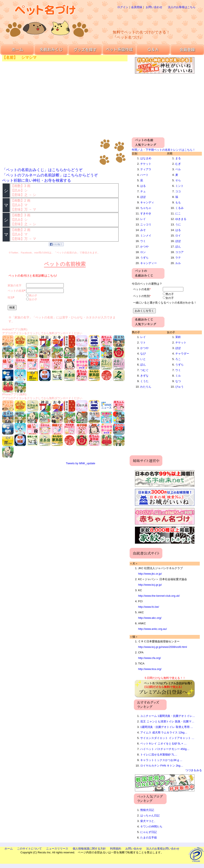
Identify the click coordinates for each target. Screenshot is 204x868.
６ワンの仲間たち (151, 826)
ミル (178, 376)
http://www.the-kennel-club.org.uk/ (159, 596)
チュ (143, 191)
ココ (178, 191)
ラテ (178, 258)
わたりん (146, 387)
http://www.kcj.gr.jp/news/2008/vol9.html (163, 647)
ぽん (178, 247)
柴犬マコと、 (149, 821)
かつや (144, 247)
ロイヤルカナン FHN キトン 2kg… (162, 766)
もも (178, 202)
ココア (179, 252)
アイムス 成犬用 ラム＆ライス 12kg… (164, 732)
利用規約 (116, 849)
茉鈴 (178, 337)
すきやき (146, 213)
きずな (144, 376)
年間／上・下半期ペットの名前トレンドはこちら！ (164, 150)
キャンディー (149, 263)
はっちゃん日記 (150, 815)
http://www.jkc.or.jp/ (150, 574)
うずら (144, 258)
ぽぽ (143, 197)
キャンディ (147, 202)
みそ (143, 230)
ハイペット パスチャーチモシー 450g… (165, 749)
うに (178, 224)
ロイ (178, 236)
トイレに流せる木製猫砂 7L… (159, 755)
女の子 (33, 299)
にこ (178, 213)
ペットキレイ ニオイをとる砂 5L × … (163, 743)
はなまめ (146, 158)
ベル (178, 169)
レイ (143, 219)
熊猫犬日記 (147, 810)
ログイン (123, 7)
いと (143, 359)
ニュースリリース (57, 849)
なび (143, 354)
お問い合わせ (154, 7)
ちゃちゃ (146, 208)
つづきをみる (194, 770)
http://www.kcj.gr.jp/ (150, 585)
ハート (144, 175)
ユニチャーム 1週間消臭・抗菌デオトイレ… (168, 716)
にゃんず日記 (149, 832)
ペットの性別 (141, 296)
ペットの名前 (16, 291)
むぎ (178, 164)
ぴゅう (179, 387)
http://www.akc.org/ (150, 618)
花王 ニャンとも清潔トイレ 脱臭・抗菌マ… (167, 721)
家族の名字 (15, 285)
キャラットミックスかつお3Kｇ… (161, 760)
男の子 (33, 296)
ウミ (143, 241)
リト (143, 343)
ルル (178, 263)
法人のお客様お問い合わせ (163, 849)
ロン (143, 252)
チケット (146, 164)
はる (143, 186)
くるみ (179, 208)
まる (178, 158)
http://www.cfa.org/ (149, 658)
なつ (178, 381)
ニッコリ (146, 224)
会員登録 (137, 7)
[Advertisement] (149, 42)
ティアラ (146, 169)
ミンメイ (146, 236)
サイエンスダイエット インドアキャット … (167, 738)
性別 (10, 298)
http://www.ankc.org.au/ (152, 629)
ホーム (9, 849)
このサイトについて (29, 849)
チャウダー (182, 354)
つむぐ (144, 370)
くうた (144, 381)
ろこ (178, 359)
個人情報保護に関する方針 (89, 849)
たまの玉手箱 (149, 838)
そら (178, 180)
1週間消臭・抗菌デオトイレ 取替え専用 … (167, 727)
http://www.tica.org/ (150, 669)
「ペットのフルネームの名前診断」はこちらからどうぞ (50, 175)
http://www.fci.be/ (149, 607)
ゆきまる (181, 219)
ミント (179, 186)
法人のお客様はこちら (182, 7)
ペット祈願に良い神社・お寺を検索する (37, 180)
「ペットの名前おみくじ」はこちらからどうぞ (42, 170)
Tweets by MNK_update (81, 463)
